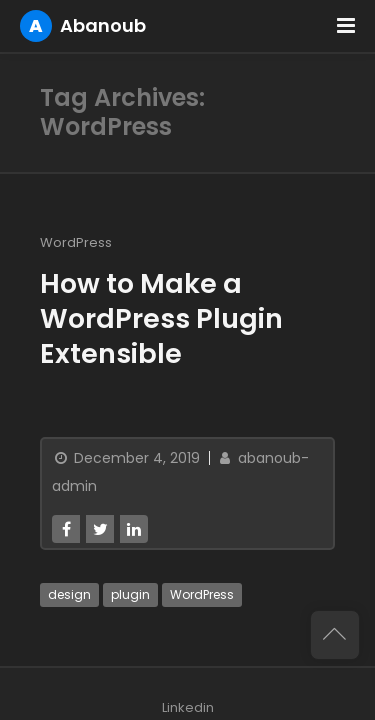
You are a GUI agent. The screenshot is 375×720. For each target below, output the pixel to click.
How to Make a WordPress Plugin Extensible (161, 318)
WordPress (76, 242)
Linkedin (188, 707)
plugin (130, 594)
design (69, 594)
